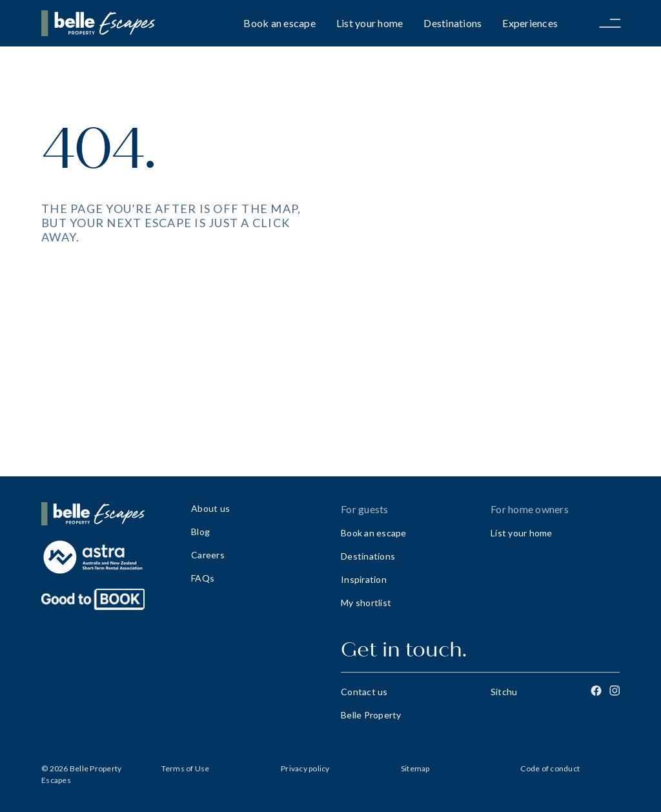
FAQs (203, 578)
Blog (200, 532)
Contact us (364, 692)
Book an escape (280, 23)
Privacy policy (305, 768)
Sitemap (415, 768)
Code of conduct (550, 768)
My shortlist (366, 603)
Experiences (530, 23)
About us (210, 508)
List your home (370, 23)
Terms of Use (186, 768)
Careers (208, 555)
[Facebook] (596, 691)
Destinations (453, 23)
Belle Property (371, 715)
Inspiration (364, 579)
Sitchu (504, 692)
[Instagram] (615, 691)
